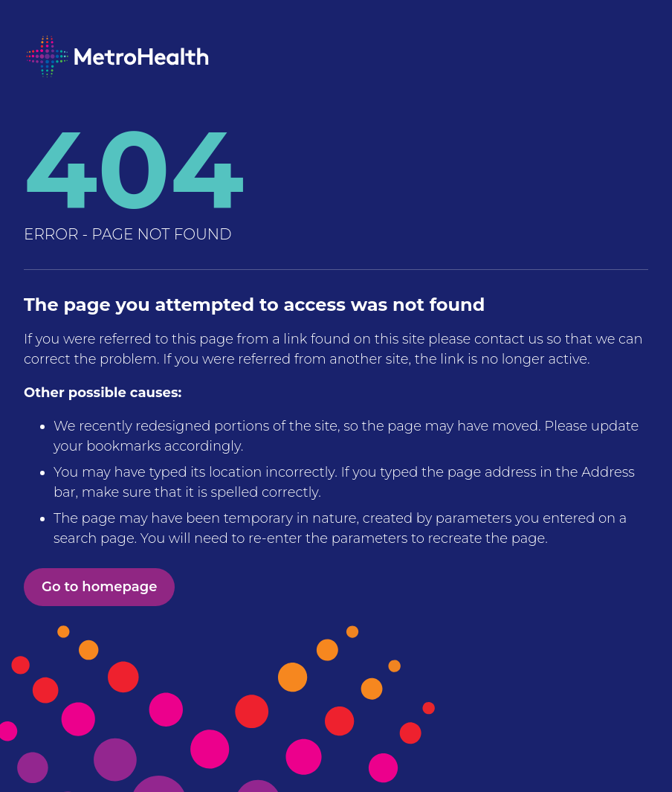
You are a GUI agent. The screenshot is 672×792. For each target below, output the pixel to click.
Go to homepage (99, 587)
